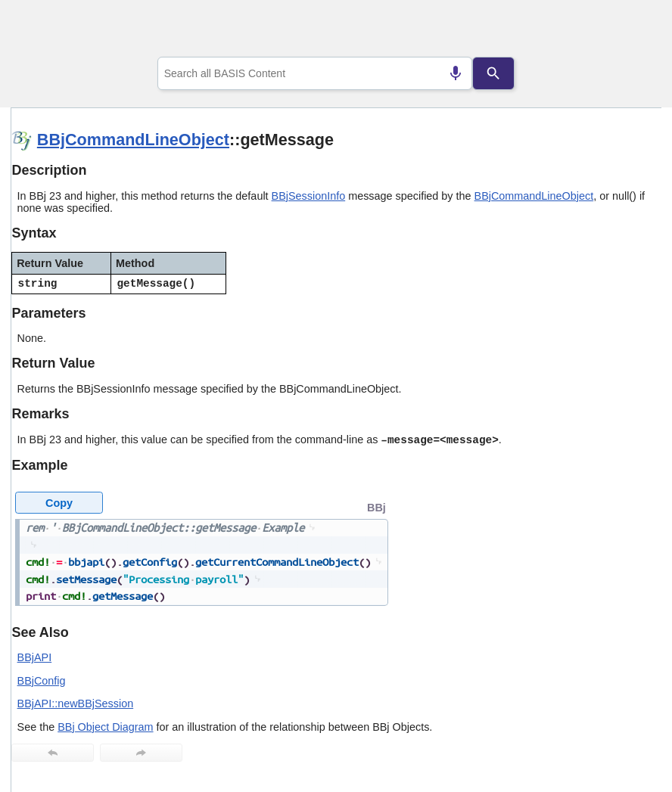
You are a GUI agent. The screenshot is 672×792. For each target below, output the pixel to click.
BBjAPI (35, 657)
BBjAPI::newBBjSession (76, 703)
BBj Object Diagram (105, 727)
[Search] (494, 73)
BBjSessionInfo (309, 196)
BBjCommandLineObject (133, 140)
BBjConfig (42, 681)
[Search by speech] (456, 73)
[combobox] (315, 73)
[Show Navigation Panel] (631, 31)
